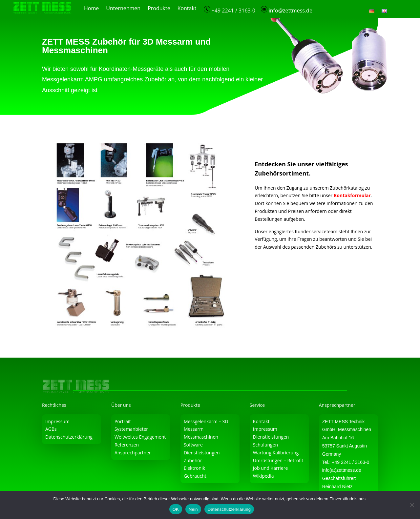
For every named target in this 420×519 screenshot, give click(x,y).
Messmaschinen (201, 437)
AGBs (51, 429)
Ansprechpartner (133, 453)
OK (176, 509)
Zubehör (193, 460)
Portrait (123, 421)
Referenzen (127, 445)
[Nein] (412, 505)
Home (91, 9)
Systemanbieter (131, 429)
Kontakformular (352, 195)
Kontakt (187, 9)
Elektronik (194, 468)
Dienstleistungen (202, 453)
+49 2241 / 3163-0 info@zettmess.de (258, 10)
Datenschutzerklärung (69, 437)
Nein (193, 509)
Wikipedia (263, 476)
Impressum (57, 421)
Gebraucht (195, 476)
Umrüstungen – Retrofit (278, 460)
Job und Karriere (271, 468)
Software (193, 445)
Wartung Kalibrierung (276, 453)
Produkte (159, 9)
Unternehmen (123, 9)
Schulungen (265, 445)
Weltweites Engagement (140, 437)
